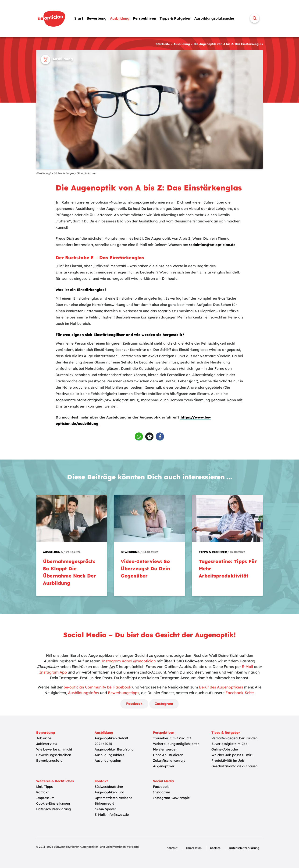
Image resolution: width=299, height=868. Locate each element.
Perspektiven (144, 18)
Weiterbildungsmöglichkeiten (176, 744)
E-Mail (247, 667)
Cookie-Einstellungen (53, 803)
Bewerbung (97, 18)
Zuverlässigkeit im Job (230, 744)
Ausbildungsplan (108, 761)
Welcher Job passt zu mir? (232, 755)
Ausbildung (120, 18)
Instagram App (53, 672)
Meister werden (165, 749)
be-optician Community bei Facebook (97, 687)
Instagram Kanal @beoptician (129, 661)
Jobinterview (47, 744)
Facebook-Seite (240, 693)
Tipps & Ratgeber (175, 18)
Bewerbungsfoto (49, 761)
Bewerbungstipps (124, 693)
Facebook (134, 704)
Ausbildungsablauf (110, 755)
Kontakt (42, 792)
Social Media (163, 781)
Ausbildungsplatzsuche (214, 18)
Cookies (215, 848)
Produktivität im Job (228, 761)
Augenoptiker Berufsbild (114, 749)
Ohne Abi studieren (168, 755)
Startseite (163, 44)
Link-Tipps (44, 787)
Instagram (164, 704)
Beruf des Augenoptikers (221, 687)
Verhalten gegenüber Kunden (234, 738)
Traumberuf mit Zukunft (172, 738)
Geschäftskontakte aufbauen (234, 766)
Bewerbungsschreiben (54, 755)
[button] (139, 437)
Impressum (45, 798)
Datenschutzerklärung (53, 809)
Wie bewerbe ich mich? (54, 749)
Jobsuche (44, 738)
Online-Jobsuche (225, 749)
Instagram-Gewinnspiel (172, 798)
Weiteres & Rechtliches (55, 781)
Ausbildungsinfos (84, 693)
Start (79, 18)
